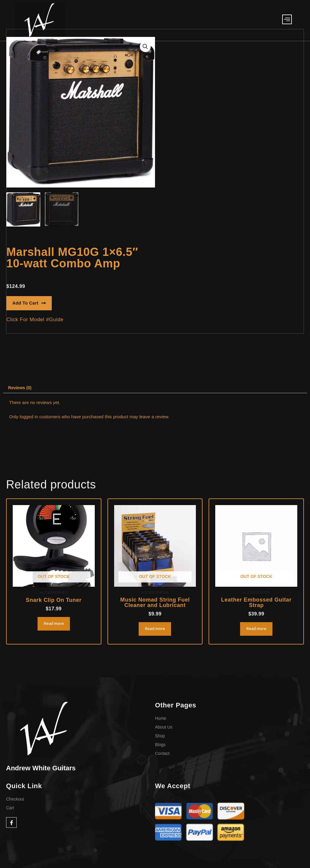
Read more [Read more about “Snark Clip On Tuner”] (54, 626)
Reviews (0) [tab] (21, 388)
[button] (145, 47)
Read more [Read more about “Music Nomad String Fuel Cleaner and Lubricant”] (155, 631)
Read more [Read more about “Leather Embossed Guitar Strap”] (256, 631)
